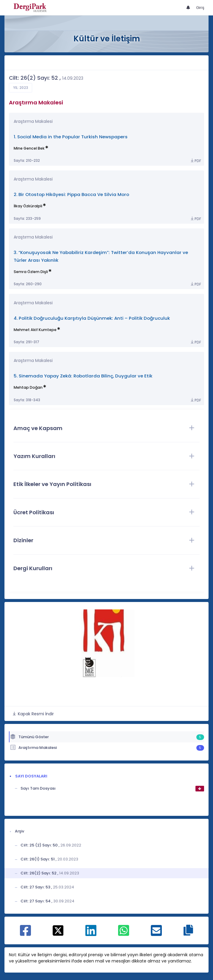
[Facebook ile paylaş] (25, 934)
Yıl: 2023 (21, 88)
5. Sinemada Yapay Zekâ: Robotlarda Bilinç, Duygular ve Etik (83, 376)
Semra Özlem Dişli (31, 272)
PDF (195, 161)
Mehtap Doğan (28, 387)
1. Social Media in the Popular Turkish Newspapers (71, 137)
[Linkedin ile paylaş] (91, 934)
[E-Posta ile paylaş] (156, 934)
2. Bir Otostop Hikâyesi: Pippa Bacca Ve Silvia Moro (71, 194)
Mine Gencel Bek (29, 148)
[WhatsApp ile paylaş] (124, 934)
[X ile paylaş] (58, 930)
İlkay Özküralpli (28, 206)
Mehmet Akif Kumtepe (35, 330)
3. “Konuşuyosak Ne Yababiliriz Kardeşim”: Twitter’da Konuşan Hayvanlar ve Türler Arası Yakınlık (101, 256)
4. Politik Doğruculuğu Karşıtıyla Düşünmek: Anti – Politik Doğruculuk (92, 318)
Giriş (200, 8)
